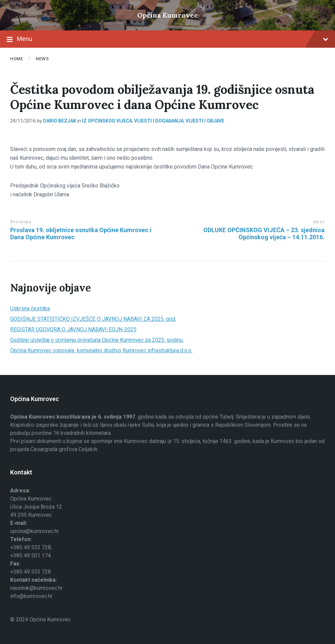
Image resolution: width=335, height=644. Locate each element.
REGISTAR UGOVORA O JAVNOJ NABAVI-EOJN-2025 (73, 329)
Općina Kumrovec (167, 15)
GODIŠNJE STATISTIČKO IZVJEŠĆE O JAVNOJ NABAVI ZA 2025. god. (93, 319)
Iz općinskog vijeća (107, 121)
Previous (21, 222)
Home (17, 59)
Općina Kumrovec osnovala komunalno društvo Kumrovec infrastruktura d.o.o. (101, 350)
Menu (167, 40)
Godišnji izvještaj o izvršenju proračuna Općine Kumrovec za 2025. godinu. (97, 340)
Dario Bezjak (60, 121)
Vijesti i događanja (159, 121)
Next (319, 222)
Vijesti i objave (205, 121)
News (42, 59)
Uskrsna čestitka (30, 308)
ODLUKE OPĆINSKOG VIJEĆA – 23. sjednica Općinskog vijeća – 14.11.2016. (264, 234)
